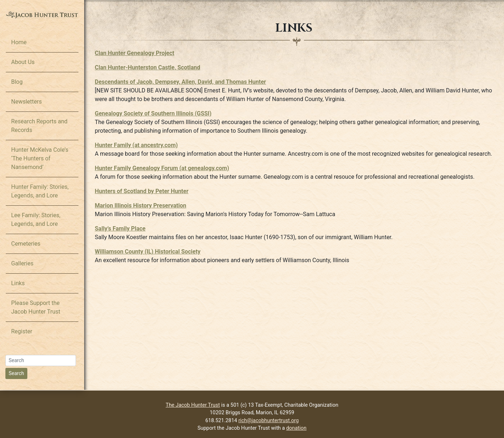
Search (16, 373)
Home (19, 42)
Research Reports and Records (39, 126)
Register (22, 331)
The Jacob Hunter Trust (193, 405)
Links (18, 283)
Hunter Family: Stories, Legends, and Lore (40, 191)
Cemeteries (26, 244)
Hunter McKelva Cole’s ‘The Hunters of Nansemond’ (40, 158)
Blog (17, 82)
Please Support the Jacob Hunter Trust (36, 307)
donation (296, 428)
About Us (23, 62)
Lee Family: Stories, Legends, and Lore (36, 220)
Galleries (22, 263)
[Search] (41, 361)
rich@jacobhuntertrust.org (269, 421)
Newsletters (26, 102)
